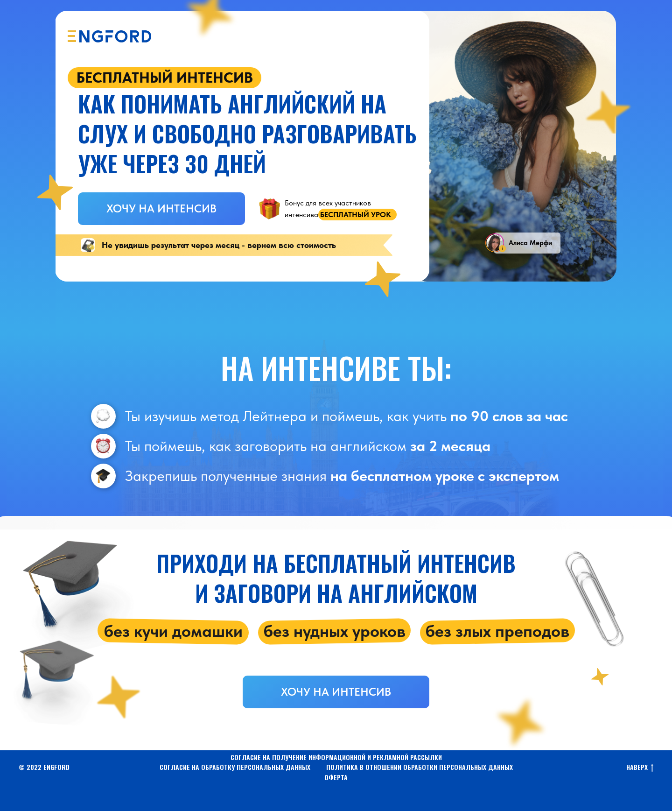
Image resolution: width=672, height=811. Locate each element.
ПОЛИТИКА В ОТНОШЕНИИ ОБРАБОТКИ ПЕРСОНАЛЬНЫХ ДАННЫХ (420, 767)
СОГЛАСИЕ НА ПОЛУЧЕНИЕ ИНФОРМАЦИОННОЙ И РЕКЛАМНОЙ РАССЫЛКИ (336, 757)
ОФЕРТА (336, 777)
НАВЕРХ (640, 767)
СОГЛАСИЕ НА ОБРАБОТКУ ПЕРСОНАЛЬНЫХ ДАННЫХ (235, 767)
